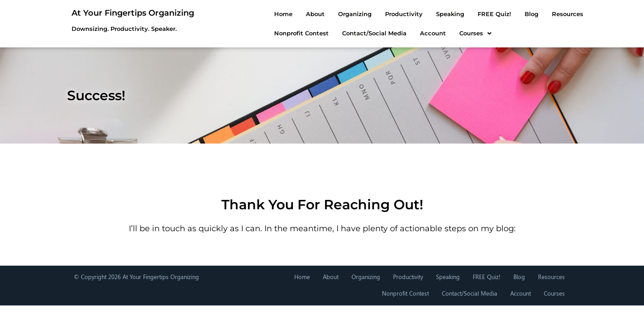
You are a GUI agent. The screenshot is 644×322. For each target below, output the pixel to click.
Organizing (308, 14)
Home (236, 14)
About (268, 14)
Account (386, 33)
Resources (521, 14)
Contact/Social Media (327, 33)
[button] (428, 33)
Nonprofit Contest (254, 33)
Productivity (357, 14)
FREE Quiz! (447, 14)
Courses (428, 33)
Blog (485, 14)
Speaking (403, 14)
